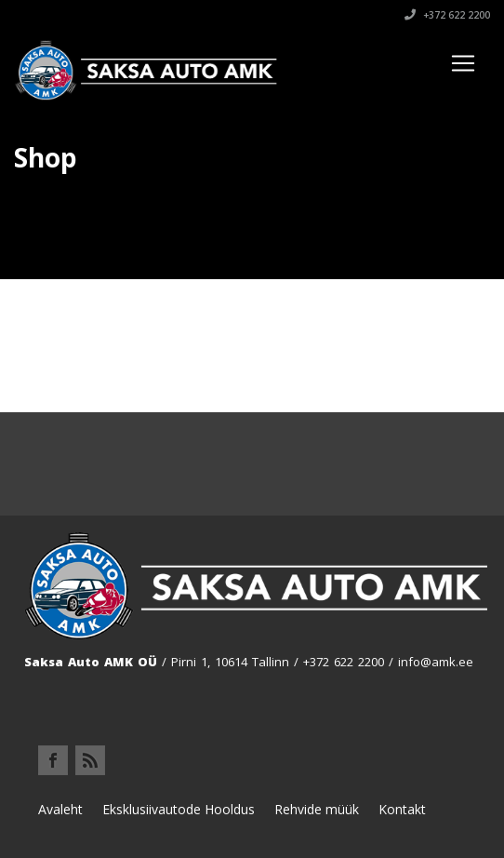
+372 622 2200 (447, 15)
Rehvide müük (317, 809)
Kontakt (402, 809)
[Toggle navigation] (463, 63)
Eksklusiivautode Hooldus (179, 809)
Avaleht (60, 809)
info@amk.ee (436, 662)
